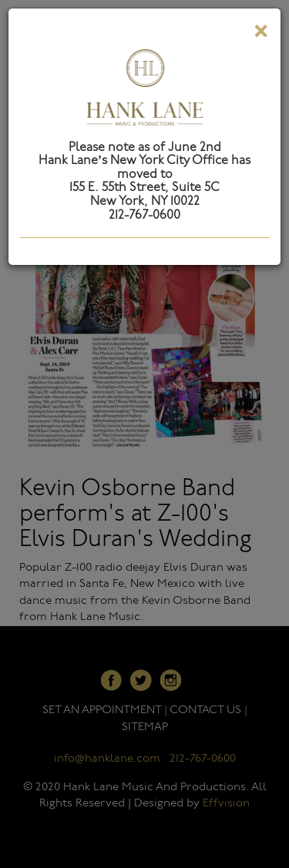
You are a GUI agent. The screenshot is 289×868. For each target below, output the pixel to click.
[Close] (260, 34)
